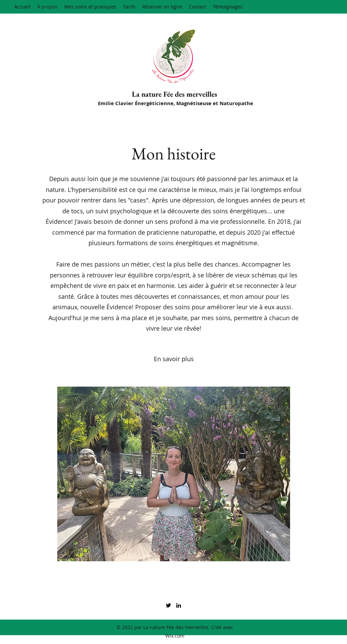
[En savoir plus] (174, 359)
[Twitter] (168, 605)
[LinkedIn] (179, 605)
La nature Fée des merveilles (175, 94)
